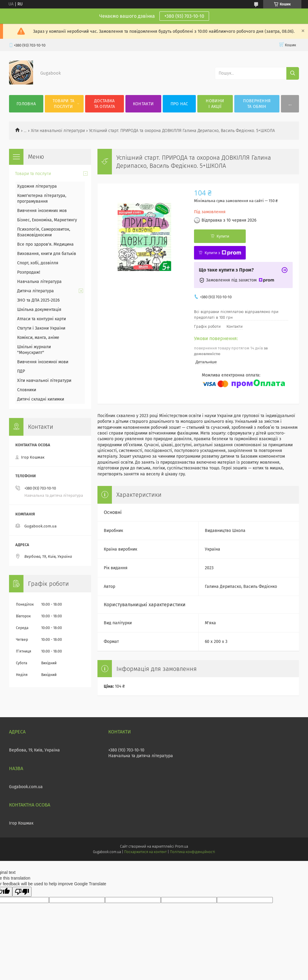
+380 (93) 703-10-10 (184, 16)
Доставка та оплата (105, 104)
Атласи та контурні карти (42, 319)
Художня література (37, 186)
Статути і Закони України (41, 328)
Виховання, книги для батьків (47, 254)
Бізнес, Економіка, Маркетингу (47, 220)
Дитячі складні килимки (41, 399)
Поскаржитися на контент (145, 852)
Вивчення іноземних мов (42, 211)
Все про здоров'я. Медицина (45, 244)
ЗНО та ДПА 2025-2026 (38, 300)
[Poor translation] (22, 892)
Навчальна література (39, 282)
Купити (223, 236)
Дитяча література (35, 291)
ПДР (21, 371)
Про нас (179, 104)
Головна (26, 104)
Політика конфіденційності (192, 852)
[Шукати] (293, 73)
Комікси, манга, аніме (38, 338)
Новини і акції (215, 104)
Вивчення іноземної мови (43, 362)
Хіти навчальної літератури (58, 131)
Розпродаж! (29, 272)
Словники (27, 390)
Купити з (223, 253)
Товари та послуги (64, 104)
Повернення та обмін (257, 104)
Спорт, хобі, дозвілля (38, 263)
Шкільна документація (39, 310)
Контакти (143, 104)
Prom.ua (182, 846)
